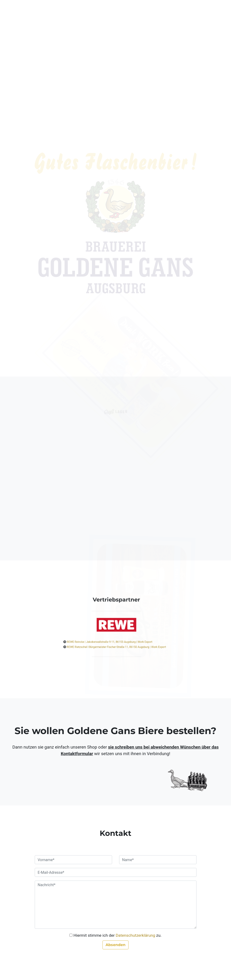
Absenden (115, 945)
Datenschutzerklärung (135, 935)
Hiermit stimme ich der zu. (117, 935)
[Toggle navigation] (193, 11)
